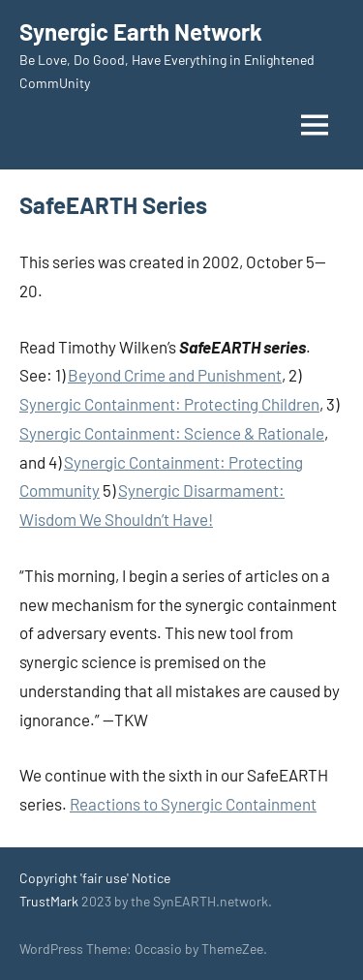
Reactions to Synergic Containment (193, 804)
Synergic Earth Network (141, 31)
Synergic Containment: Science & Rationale (172, 433)
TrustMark (49, 901)
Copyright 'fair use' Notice (95, 878)
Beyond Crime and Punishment (175, 375)
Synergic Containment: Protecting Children (169, 404)
